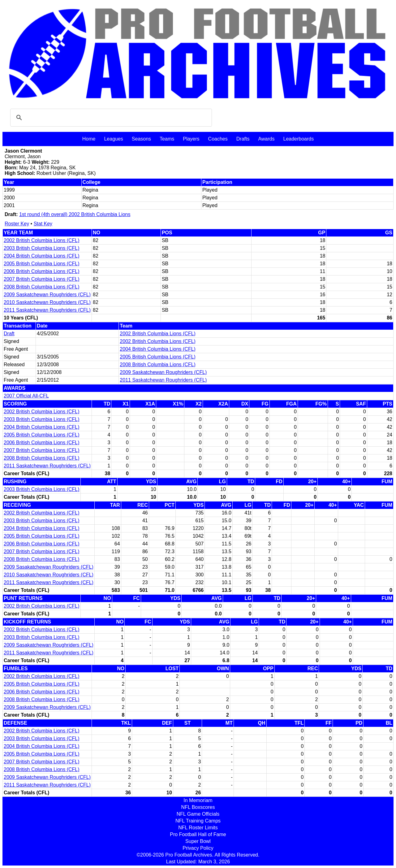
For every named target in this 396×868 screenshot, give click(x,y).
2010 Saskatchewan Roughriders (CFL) (47, 302)
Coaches (218, 139)
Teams (167, 139)
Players (191, 139)
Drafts (243, 139)
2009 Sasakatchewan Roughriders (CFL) (49, 567)
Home (89, 139)
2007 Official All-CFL (26, 396)
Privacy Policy (198, 848)
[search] (110, 118)
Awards (266, 139)
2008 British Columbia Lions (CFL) (42, 287)
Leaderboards (298, 139)
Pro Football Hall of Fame (198, 834)
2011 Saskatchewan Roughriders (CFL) (47, 310)
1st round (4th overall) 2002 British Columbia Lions (75, 214)
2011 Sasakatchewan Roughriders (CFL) (49, 582)
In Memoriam (198, 800)
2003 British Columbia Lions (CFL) (42, 248)
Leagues (113, 139)
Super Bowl (198, 841)
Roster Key (17, 224)
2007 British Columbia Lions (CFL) (42, 279)
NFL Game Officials (198, 814)
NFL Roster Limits (198, 828)
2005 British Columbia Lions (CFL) (42, 264)
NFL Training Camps (198, 821)
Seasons (141, 139)
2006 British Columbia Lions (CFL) (42, 271)
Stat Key (43, 224)
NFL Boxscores (198, 807)
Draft (9, 334)
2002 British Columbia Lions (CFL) (42, 240)
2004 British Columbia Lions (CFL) (42, 256)
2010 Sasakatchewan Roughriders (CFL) (49, 575)
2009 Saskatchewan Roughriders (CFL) (47, 295)
